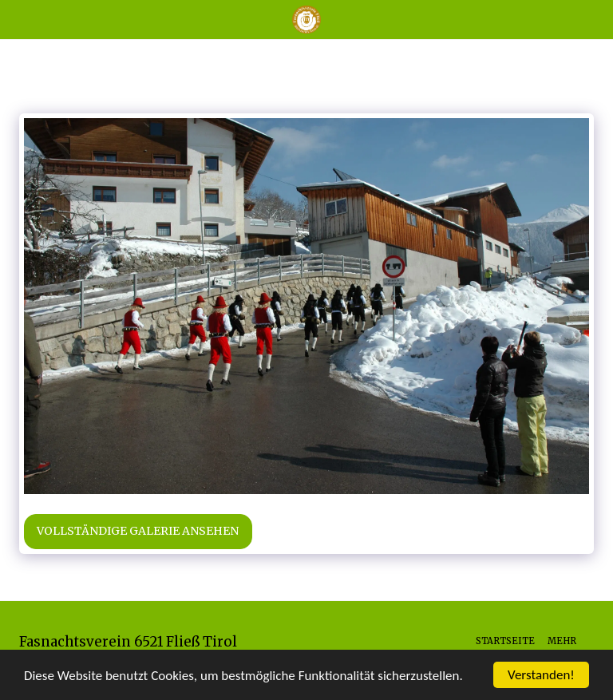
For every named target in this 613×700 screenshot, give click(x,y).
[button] (18, 19)
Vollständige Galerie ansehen (138, 531)
